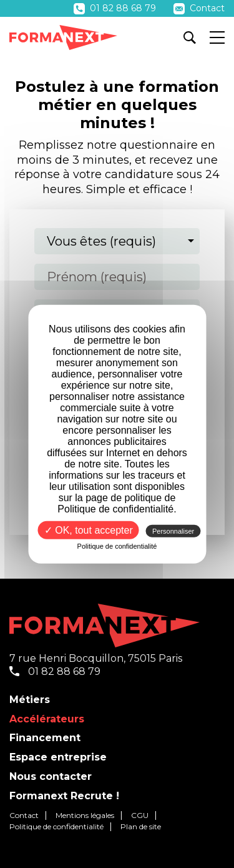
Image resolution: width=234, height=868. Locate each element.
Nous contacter (51, 776)
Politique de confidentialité (56, 826)
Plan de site (141, 826)
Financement (45, 738)
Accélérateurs (47, 719)
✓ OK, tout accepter (89, 530)
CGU (140, 815)
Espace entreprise (58, 757)
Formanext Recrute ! (64, 796)
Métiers (30, 700)
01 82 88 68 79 (116, 8)
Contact (199, 8)
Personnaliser (173, 531)
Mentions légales (85, 815)
